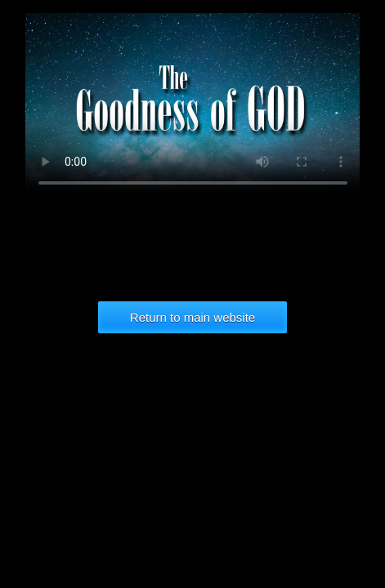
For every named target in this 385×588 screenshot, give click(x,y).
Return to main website (192, 317)
